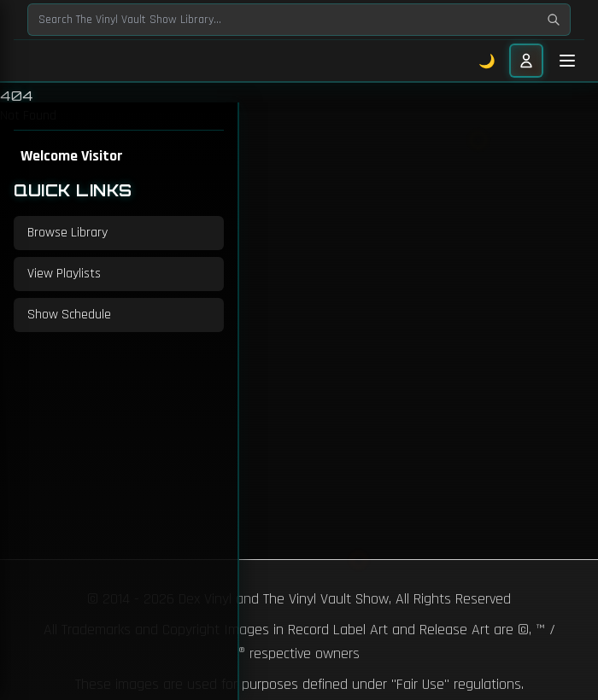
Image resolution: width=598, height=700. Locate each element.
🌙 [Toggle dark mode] (487, 61)
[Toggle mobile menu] (567, 61)
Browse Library (67, 233)
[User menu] (526, 61)
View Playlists (64, 274)
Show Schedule (69, 315)
